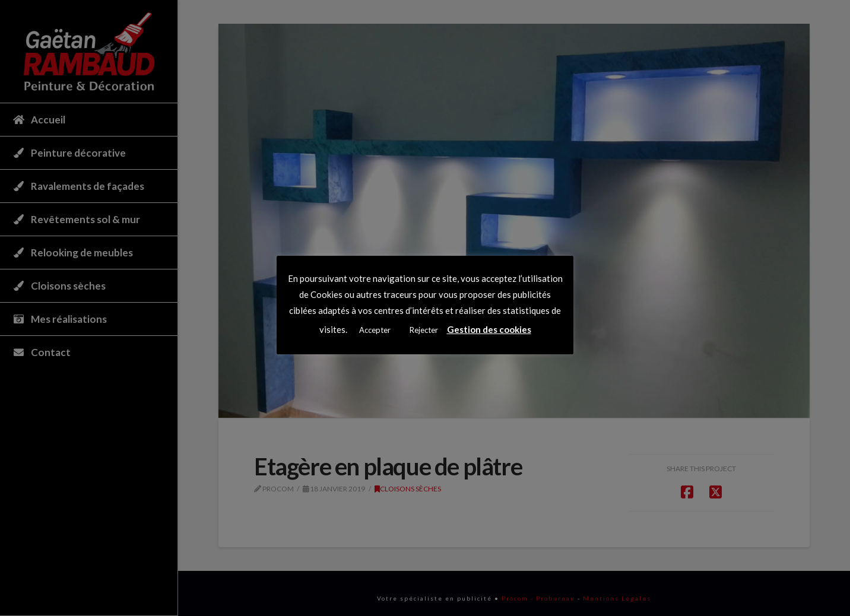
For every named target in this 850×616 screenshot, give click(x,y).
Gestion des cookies (489, 329)
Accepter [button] (375, 330)
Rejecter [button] (424, 330)
